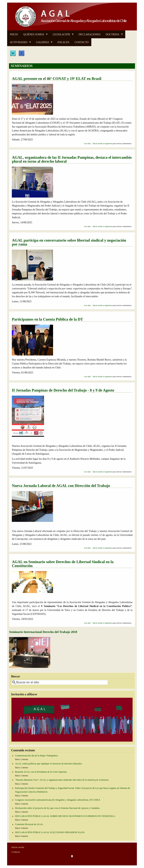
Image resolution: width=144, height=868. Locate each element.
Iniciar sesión (18, 847)
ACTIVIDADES (19, 44)
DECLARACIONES (90, 34)
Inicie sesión (98, 143)
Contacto (16, 852)
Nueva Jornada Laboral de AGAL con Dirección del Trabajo (61, 486)
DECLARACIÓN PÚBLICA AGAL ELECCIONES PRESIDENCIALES (50, 832)
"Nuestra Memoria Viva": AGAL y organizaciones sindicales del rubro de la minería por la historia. (62, 780)
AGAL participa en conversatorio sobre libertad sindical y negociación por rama (69, 242)
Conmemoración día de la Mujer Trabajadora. (37, 756)
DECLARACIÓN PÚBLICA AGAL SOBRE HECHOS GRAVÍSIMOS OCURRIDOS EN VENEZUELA (65, 816)
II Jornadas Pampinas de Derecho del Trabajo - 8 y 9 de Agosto (63, 390)
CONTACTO (82, 42)
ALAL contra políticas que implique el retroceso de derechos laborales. (49, 764)
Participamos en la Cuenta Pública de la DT (47, 319)
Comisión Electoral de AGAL (29, 824)
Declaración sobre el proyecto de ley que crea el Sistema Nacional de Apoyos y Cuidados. (58, 808)
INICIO (14, 34)
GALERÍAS (43, 44)
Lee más (87, 143)
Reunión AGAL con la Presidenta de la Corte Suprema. (41, 772)
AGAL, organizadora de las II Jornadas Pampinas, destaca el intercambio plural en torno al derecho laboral (72, 159)
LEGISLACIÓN (62, 36)
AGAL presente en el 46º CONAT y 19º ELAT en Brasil (57, 79)
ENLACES (63, 42)
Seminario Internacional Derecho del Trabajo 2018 (43, 632)
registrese (108, 143)
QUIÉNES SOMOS (34, 36)
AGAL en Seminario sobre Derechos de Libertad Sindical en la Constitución (63, 564)
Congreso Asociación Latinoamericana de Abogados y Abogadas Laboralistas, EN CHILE (58, 800)
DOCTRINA (113, 36)
